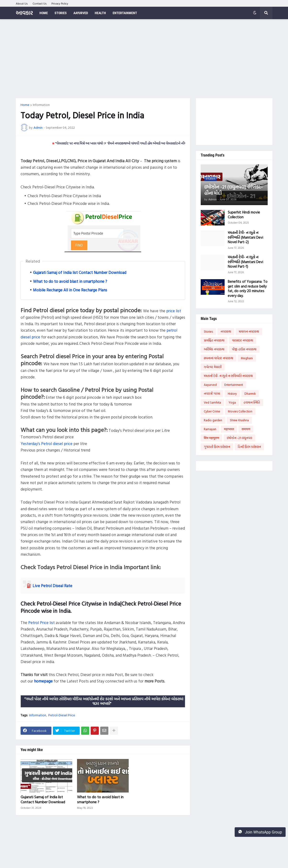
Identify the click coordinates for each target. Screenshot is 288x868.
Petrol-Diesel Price (62, 715)
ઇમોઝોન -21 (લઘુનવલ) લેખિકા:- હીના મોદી (233, 190)
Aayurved (210, 385)
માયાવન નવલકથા (249, 331)
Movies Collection (240, 411)
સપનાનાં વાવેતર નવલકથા (219, 358)
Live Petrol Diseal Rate (52, 586)
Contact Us (40, 3)
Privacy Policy (60, 3)
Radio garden (213, 420)
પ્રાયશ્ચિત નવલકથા (214, 340)
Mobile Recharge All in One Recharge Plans (70, 290)
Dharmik (250, 393)
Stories (208, 331)
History (232, 393)
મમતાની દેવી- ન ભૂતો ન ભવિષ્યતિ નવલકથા (228, 376)
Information (41, 105)
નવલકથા (226, 331)
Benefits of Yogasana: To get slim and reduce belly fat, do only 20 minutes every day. (248, 289)
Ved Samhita (212, 402)
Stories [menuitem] (61, 13)
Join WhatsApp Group (260, 832)
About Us (22, 3)
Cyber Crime (212, 411)
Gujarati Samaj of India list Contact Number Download (80, 272)
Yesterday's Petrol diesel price (47, 443)
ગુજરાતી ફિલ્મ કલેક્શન (217, 447)
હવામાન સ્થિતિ (252, 402)
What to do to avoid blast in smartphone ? (70, 281)
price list (174, 311)
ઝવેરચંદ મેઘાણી (213, 367)
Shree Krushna (239, 420)
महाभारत (229, 429)
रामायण (246, 429)
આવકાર (24, 13)
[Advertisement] (144, 59)
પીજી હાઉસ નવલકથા (244, 349)
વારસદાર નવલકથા (243, 340)
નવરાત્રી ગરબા (212, 393)
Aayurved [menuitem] (81, 13)
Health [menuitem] (100, 13)
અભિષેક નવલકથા (214, 349)
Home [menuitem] (44, 13)
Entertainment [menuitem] (125, 13)
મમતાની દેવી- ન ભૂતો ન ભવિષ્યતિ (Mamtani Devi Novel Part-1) (245, 262)
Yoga (232, 402)
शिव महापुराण (211, 438)
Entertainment (234, 385)
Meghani (247, 358)
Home (25, 105)
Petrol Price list (42, 622)
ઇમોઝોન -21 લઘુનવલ (239, 438)
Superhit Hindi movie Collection (244, 215)
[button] (255, 13)
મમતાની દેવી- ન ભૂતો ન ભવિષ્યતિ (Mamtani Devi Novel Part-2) (245, 237)
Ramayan (210, 429)
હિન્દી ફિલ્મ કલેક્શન (249, 447)
